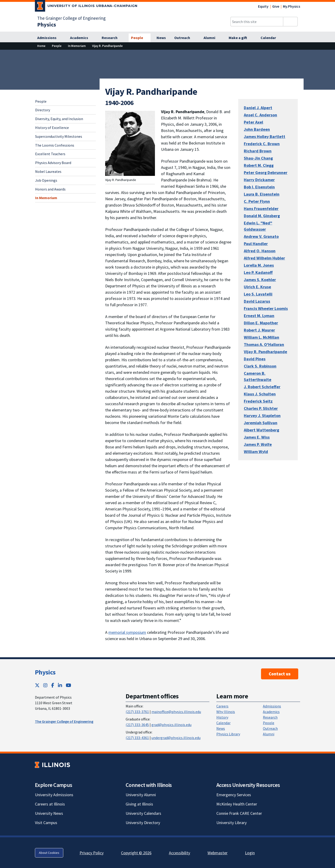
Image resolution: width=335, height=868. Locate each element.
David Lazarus (257, 301)
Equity (263, 6)
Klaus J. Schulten (260, 394)
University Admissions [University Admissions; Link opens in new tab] (54, 795)
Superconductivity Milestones (59, 136)
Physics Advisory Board (53, 163)
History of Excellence (52, 128)
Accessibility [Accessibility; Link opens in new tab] (179, 853)
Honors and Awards (50, 189)
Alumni (269, 734)
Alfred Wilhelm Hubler (264, 258)
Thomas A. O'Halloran (264, 344)
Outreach (270, 728)
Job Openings (46, 180)
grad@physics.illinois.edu (171, 725)
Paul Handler (256, 244)
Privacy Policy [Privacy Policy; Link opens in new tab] (92, 853)
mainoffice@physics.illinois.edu (176, 712)
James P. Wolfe (258, 444)
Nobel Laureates (48, 171)
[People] (140, 38)
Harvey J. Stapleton (262, 416)
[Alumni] (212, 38)
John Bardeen (257, 129)
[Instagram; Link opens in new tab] (45, 685)
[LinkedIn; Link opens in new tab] (60, 685)
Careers (222, 706)
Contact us (280, 674)
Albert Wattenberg (261, 430)
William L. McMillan (261, 337)
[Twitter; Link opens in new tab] (37, 685)
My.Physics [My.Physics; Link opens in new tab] (291, 6)
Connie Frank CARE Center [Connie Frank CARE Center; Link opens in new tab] (239, 813)
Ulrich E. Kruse (257, 287)
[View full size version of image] (130, 143)
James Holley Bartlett (265, 136)
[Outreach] (185, 38)
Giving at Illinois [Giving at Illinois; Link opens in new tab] (139, 804)
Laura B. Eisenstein (262, 194)
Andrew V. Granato (261, 236)
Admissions (272, 706)
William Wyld (256, 452)
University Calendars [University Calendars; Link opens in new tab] (143, 813)
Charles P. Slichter (261, 408)
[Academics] (82, 38)
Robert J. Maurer (259, 330)
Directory (43, 110)
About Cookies (49, 853)
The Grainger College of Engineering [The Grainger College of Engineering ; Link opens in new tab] (64, 721)
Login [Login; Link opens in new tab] (250, 853)
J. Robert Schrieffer (262, 387)
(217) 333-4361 (137, 738)
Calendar (223, 723)
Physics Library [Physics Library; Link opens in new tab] (228, 734)
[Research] (112, 38)
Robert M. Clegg (259, 165)
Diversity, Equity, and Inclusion (59, 119)
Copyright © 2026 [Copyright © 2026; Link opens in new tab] (136, 853)
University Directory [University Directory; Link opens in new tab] (143, 823)
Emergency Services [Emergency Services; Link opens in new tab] (234, 795)
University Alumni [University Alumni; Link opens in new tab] (141, 795)
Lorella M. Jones (259, 265)
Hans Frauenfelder (261, 209)
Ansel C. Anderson (260, 115)
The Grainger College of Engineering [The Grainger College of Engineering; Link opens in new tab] (71, 18)
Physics (45, 672)
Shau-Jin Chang (258, 158)
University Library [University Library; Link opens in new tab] (231, 823)
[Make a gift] (240, 38)
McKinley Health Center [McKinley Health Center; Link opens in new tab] (237, 804)
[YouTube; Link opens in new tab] (69, 685)
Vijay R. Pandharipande (265, 352)
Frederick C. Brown (262, 144)
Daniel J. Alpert (258, 108)
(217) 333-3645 (137, 725)
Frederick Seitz (258, 401)
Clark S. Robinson (260, 366)
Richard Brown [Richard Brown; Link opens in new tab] (258, 151)
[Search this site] (257, 22)
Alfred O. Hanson (260, 251)
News (221, 728)
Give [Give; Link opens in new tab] (276, 6)
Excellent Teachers (50, 154)
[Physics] (47, 25)
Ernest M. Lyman (259, 316)
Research (270, 717)
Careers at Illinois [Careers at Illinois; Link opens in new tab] (50, 804)
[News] (161, 38)
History (222, 717)
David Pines (255, 359)
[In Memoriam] (77, 46)
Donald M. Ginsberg (262, 216)
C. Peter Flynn (257, 201)
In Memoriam (46, 198)
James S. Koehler (260, 280)
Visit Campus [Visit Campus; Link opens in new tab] (46, 823)
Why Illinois (226, 712)
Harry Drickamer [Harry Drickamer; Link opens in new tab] (259, 180)
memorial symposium (127, 632)
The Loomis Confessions (55, 145)
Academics (271, 712)
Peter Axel (253, 122)
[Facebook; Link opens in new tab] (53, 685)
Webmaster (218, 853)
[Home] (41, 46)
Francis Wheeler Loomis (266, 308)
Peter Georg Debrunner (266, 173)
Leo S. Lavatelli (258, 294)
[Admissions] (49, 38)
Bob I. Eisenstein (259, 187)
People (41, 101)
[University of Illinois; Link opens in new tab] (52, 765)
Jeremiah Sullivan (261, 423)
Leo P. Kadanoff (258, 272)
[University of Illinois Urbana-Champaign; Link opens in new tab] (86, 7)
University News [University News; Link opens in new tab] (49, 813)
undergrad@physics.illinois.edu (176, 738)
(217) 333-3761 (137, 712)
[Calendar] (271, 38)
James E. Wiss (257, 437)
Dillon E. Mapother (261, 323)
